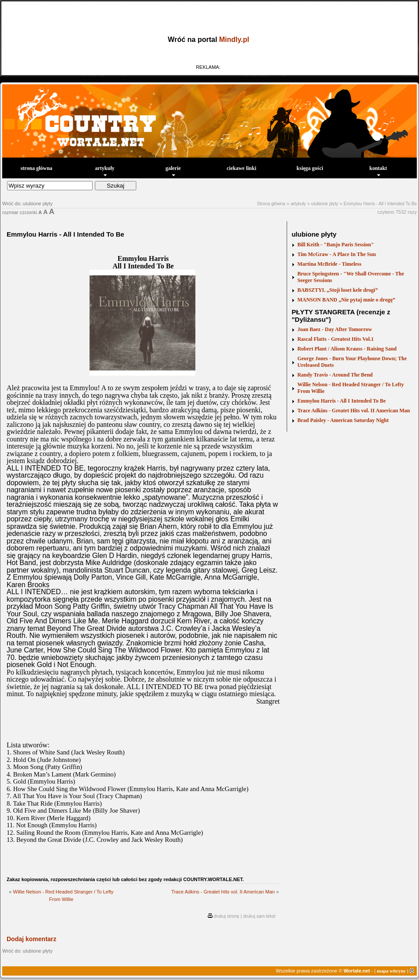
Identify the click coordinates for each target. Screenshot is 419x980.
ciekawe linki (241, 168)
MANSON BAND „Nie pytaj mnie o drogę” (346, 300)
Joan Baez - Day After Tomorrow (335, 329)
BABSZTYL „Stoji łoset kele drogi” (337, 290)
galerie (173, 171)
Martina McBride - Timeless (329, 264)
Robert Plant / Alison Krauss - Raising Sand (347, 349)
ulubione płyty (325, 204)
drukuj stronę (227, 916)
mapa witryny (391, 971)
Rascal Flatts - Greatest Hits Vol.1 (335, 339)
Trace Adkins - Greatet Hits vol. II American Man (223, 892)
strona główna (36, 168)
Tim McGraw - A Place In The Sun (337, 254)
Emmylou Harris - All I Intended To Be (380, 204)
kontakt (378, 171)
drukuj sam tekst (259, 916)
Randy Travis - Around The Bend (335, 375)
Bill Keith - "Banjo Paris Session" (336, 245)
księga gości (310, 168)
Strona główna (271, 204)
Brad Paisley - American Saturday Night (343, 420)
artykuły (105, 171)
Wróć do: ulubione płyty (27, 204)
